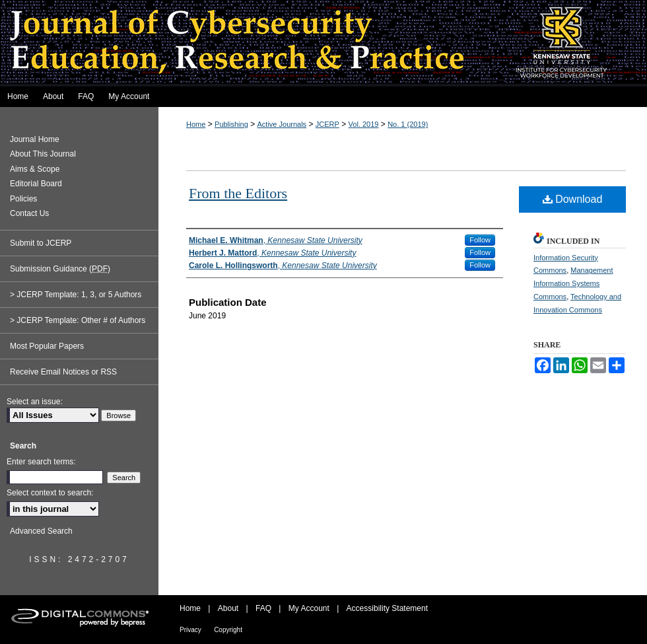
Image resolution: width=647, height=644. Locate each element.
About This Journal (43, 154)
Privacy (190, 630)
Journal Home (35, 139)
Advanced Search (41, 531)
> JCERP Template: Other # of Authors (78, 320)
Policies (23, 199)
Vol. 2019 (364, 124)
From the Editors (238, 193)
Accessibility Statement (387, 608)
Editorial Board (36, 184)
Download (573, 199)
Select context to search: (50, 493)
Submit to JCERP (41, 243)
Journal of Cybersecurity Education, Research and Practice (323, 43)
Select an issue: (35, 402)
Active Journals (282, 124)
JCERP (327, 124)
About (228, 608)
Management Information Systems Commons (573, 283)
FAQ (263, 608)
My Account (309, 608)
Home (196, 124)
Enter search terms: (41, 462)
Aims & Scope (35, 169)
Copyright (228, 630)
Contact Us (29, 213)
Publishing (231, 124)
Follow (480, 240)
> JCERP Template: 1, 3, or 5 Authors (76, 295)
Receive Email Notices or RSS (63, 372)
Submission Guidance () (60, 269)
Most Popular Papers (47, 346)
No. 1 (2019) (408, 124)
